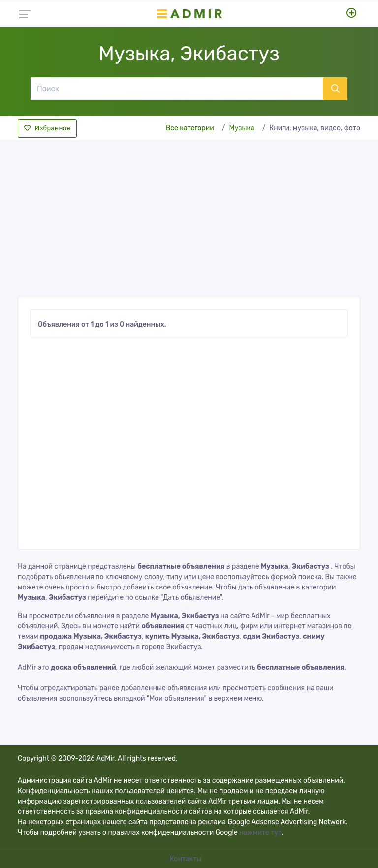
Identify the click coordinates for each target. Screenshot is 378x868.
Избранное (47, 128)
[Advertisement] (189, 216)
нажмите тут (260, 832)
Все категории (190, 128)
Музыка (242, 128)
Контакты (187, 859)
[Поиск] (177, 89)
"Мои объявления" (177, 698)
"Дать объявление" (191, 598)
